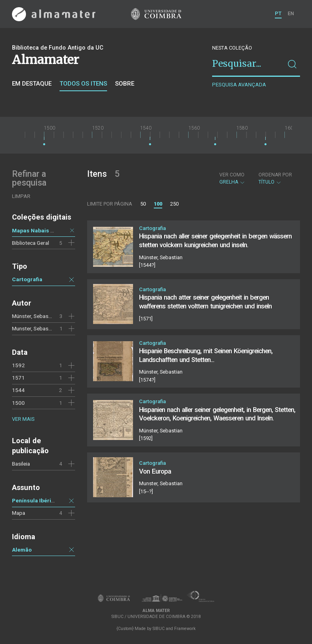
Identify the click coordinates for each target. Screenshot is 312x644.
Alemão (22, 550)
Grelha (232, 178)
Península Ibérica (35, 500)
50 (143, 204)
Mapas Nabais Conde (40, 230)
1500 (18, 403)
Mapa (19, 513)
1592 (18, 365)
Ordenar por (275, 175)
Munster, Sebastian (35, 328)
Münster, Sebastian (35, 316)
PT (278, 13)
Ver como (232, 175)
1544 (18, 390)
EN (291, 13)
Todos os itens (83, 84)
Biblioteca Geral (31, 243)
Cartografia (27, 279)
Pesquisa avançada (239, 85)
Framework (185, 629)
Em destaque (32, 84)
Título (275, 178)
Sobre (125, 84)
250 (174, 204)
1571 (18, 378)
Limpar (21, 196)
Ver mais (23, 419)
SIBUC (159, 629)
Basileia (21, 464)
